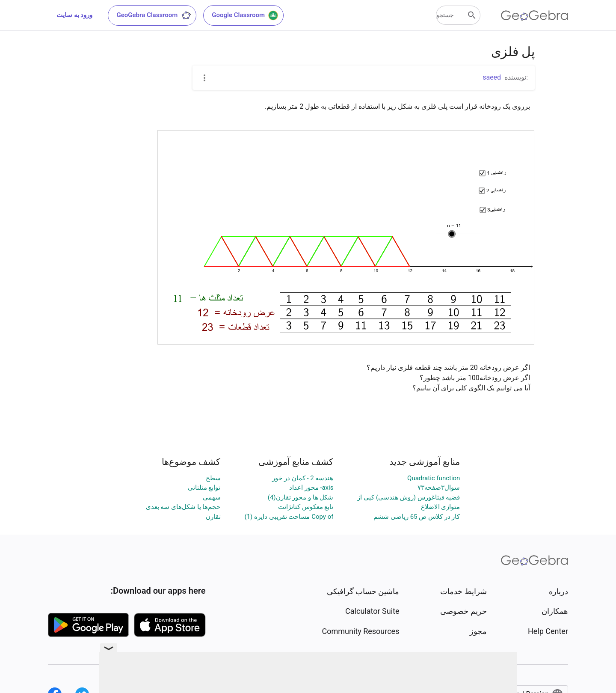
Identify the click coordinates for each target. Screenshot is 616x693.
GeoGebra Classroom (154, 15)
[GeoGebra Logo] (535, 15)
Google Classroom (245, 15)
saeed (492, 77)
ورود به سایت (74, 15)
